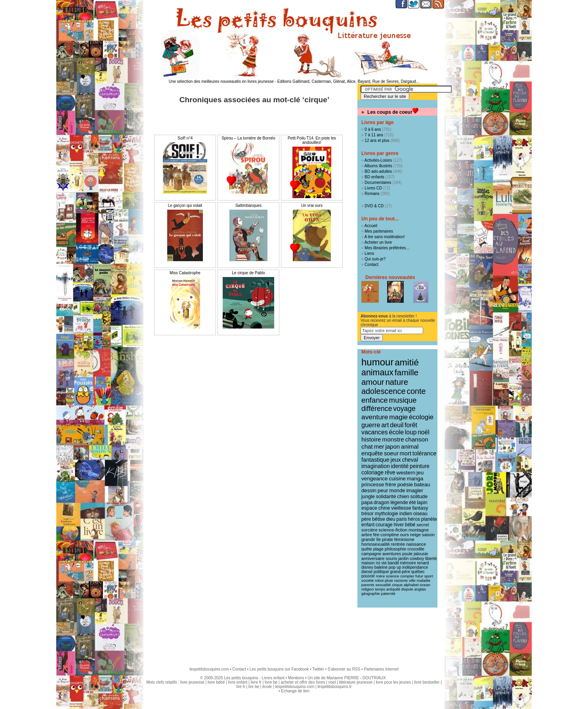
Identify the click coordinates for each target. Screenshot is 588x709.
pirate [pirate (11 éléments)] (388, 539)
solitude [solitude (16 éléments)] (419, 496)
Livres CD (373, 188)
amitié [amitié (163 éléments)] (407, 362)
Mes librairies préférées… (387, 248)
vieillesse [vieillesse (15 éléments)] (401, 508)
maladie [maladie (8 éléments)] (424, 580)
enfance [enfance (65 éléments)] (375, 400)
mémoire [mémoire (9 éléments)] (408, 563)
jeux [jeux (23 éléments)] (396, 460)
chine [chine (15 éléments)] (384, 508)
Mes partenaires (379, 231)
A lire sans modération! (385, 237)
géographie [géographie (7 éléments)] (371, 594)
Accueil (371, 226)
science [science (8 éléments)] (392, 576)
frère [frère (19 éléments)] (391, 484)
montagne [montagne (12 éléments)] (419, 530)
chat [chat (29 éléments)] (367, 446)
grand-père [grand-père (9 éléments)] (400, 572)
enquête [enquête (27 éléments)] (372, 453)
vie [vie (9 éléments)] (384, 563)
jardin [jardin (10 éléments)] (403, 558)
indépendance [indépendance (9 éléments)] (415, 567)
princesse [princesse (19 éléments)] (373, 484)
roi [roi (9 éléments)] (378, 563)
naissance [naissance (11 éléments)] (416, 544)
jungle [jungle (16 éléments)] (368, 496)
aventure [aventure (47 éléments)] (375, 417)
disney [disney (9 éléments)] (367, 567)
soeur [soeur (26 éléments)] (391, 453)
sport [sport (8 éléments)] (429, 576)
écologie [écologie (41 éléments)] (421, 417)
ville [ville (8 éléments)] (412, 580)
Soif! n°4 (185, 138)
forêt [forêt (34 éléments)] (411, 425)
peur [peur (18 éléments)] (383, 490)
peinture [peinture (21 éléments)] (420, 466)
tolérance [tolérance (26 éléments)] (425, 453)
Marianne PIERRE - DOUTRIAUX (356, 678)
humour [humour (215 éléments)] (377, 362)
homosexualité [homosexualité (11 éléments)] (376, 544)
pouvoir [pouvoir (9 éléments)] (368, 576)
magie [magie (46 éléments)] (398, 417)
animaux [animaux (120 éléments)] (377, 373)
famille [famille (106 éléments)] (407, 372)
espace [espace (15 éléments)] (369, 508)
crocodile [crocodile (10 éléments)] (416, 549)
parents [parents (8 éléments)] (368, 585)
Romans (372, 194)
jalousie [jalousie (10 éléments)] (421, 554)
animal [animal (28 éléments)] (410, 446)
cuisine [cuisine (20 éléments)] (397, 479)
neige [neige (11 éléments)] (415, 535)
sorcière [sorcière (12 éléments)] (369, 530)
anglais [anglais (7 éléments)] (420, 589)
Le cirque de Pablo (248, 273)
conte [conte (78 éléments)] (416, 391)
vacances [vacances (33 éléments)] (375, 432)
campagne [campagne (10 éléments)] (371, 554)
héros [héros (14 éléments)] (414, 519)
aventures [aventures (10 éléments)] (392, 554)
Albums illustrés (378, 166)
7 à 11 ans (374, 135)
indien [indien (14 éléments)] (406, 514)
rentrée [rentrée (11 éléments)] (398, 544)
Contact (371, 265)
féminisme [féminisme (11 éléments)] (404, 539)
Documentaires (378, 183)
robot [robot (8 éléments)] (379, 580)
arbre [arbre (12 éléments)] (367, 535)
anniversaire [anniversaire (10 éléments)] (373, 558)
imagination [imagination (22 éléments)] (376, 466)
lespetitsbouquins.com (209, 669)
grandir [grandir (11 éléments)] (368, 539)
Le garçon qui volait (185, 205)
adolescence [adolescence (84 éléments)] (384, 391)
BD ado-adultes (378, 171)
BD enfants (374, 177)
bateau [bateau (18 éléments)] (422, 484)
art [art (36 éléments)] (385, 425)
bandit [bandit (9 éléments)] (393, 563)
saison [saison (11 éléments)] (428, 535)
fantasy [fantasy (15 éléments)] (420, 508)
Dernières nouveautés (390, 277)
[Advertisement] (294, 633)
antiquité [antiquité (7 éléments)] (393, 589)
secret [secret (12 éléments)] (423, 525)
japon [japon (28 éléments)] (392, 446)
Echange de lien (295, 691)
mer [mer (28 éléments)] (379, 446)
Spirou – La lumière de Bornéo (248, 138)
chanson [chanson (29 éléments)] (417, 439)
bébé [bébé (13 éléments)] (410, 525)
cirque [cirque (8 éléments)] (397, 585)
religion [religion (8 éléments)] (368, 589)
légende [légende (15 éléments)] (399, 503)
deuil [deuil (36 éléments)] (397, 425)
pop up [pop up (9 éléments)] (395, 567)
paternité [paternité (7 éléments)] (388, 594)
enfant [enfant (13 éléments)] (368, 525)
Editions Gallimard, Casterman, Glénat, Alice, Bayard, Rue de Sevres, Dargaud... (348, 81)
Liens (369, 253)
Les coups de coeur (390, 112)
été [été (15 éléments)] (412, 503)
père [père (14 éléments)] (366, 519)
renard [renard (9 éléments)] (423, 563)
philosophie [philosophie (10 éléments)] (395, 549)
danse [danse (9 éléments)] (367, 572)
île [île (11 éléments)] (379, 539)
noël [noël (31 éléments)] (423, 432)
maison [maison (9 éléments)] (368, 563)
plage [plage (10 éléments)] (378, 549)
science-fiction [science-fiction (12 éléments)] (393, 530)
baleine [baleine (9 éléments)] (381, 567)
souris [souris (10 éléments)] (391, 558)
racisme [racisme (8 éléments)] (401, 580)
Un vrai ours (312, 205)
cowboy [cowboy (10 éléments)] (417, 558)
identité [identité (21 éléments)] (400, 466)
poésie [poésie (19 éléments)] (405, 484)
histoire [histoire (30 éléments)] (371, 439)
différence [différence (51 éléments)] (377, 409)
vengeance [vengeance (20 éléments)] (375, 479)
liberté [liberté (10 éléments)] (431, 558)
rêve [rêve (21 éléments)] (390, 472)
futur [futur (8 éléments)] (419, 576)
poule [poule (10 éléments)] (407, 554)
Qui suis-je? (375, 259)
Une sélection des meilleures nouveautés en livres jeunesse (221, 81)
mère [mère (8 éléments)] (380, 576)
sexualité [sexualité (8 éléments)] (383, 585)
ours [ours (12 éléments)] (405, 535)
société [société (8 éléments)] (367, 580)
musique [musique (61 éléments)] (403, 400)
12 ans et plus (377, 140)
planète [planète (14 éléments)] (429, 519)
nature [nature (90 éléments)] (397, 382)
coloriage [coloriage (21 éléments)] (372, 472)
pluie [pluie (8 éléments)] (389, 580)
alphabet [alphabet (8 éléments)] (411, 585)
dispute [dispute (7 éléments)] (407, 589)
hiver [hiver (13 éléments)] (399, 525)
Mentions (296, 678)
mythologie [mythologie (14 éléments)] (387, 514)
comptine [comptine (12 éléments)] (390, 535)
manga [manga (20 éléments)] (415, 479)
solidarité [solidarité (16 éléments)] (386, 496)
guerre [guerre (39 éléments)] (371, 425)
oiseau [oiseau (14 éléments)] (420, 514)
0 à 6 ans (373, 129)
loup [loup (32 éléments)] (411, 432)
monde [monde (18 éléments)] (397, 490)
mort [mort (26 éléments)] (406, 453)
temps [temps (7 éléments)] (380, 589)
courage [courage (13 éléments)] (384, 525)
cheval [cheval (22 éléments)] (410, 460)
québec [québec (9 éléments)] (418, 572)
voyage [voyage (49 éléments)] (404, 409)
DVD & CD (374, 206)
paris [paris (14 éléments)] (401, 519)
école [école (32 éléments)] (396, 432)
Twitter (318, 669)
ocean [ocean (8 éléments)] (425, 585)
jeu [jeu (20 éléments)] (420, 473)
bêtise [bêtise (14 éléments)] (379, 519)
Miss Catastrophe (185, 273)
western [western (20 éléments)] (406, 473)
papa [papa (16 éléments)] (367, 502)
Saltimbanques (248, 205)
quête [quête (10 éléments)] (367, 549)
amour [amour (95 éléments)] (373, 382)
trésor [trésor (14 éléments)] (367, 514)
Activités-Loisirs (378, 160)
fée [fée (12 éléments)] (376, 535)
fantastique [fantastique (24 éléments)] (375, 460)
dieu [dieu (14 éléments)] (391, 519)
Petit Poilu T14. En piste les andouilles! (312, 140)
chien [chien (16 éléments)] (403, 496)
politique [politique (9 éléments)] (381, 572)
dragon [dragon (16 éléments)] (382, 502)
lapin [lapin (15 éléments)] (422, 503)
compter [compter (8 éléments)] (407, 576)
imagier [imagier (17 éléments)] (415, 490)
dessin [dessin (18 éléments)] (369, 490)
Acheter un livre (378, 242)
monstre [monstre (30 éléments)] (393, 439)
